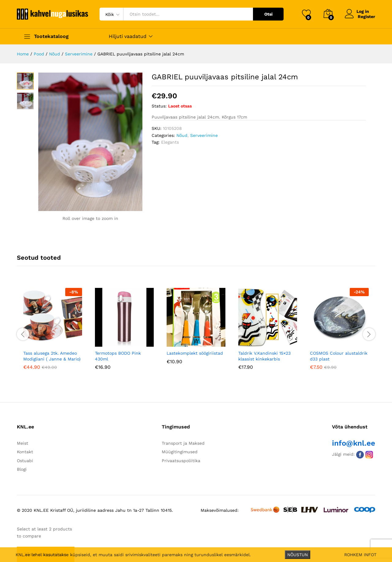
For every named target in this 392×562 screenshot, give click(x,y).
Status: (159, 106)
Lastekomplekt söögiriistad (195, 353)
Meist (23, 443)
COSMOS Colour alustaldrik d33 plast (339, 356)
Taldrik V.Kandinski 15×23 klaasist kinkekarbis (264, 356)
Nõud (182, 135)
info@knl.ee (354, 443)
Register (366, 17)
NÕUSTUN (298, 555)
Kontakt (25, 452)
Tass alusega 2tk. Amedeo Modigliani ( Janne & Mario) (52, 356)
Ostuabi (25, 461)
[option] (53, 333)
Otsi (268, 14)
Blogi (22, 469)
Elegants (170, 142)
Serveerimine (204, 135)
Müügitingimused (180, 452)
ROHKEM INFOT (360, 555)
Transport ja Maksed (183, 443)
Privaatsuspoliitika (181, 461)
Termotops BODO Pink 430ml (118, 356)
